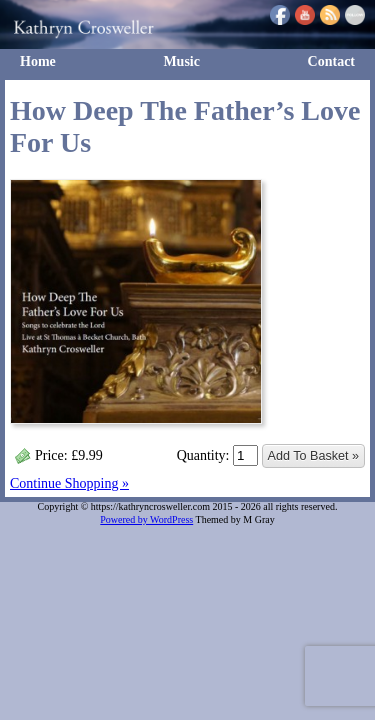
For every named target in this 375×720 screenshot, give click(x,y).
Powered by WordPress (146, 519)
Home (38, 61)
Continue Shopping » (69, 483)
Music (181, 61)
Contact (331, 61)
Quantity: (217, 455)
